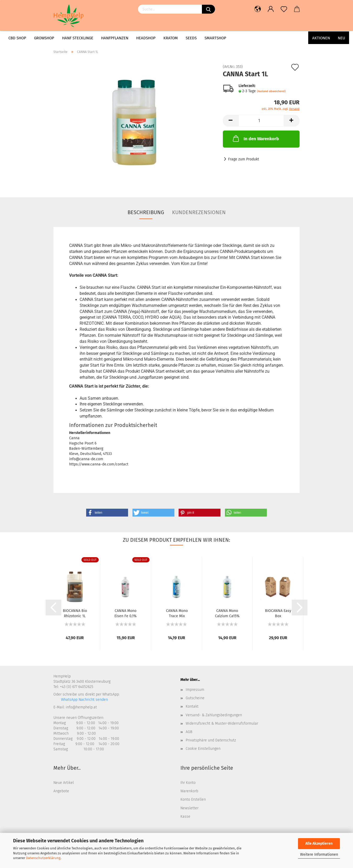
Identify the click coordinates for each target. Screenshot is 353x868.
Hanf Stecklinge (78, 38)
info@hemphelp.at (81, 707)
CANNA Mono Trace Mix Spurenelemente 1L (177, 613)
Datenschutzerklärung (43, 858)
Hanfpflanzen (115, 38)
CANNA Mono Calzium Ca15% (227, 613)
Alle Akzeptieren (319, 843)
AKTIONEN (321, 38)
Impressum (195, 690)
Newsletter (189, 808)
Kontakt (192, 706)
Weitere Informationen (319, 855)
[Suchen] (208, 9)
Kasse (185, 817)
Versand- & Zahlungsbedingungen (214, 715)
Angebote (61, 791)
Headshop (146, 38)
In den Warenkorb (255, 138)
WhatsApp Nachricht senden (84, 700)
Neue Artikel (64, 783)
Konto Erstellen (193, 799)
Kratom (171, 38)
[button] (107, 513)
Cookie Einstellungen (203, 749)
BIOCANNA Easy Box (278, 613)
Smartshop (215, 38)
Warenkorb (189, 791)
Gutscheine (195, 698)
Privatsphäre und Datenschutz (211, 740)
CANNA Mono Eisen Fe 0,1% (126, 613)
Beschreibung (146, 212)
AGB (189, 732)
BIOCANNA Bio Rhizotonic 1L (75, 613)
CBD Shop (17, 38)
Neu (341, 38)
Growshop (44, 38)
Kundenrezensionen (199, 212)
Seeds (191, 38)
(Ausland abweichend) (271, 91)
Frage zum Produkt (244, 159)
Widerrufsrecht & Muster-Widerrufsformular (222, 723)
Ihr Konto (188, 783)
